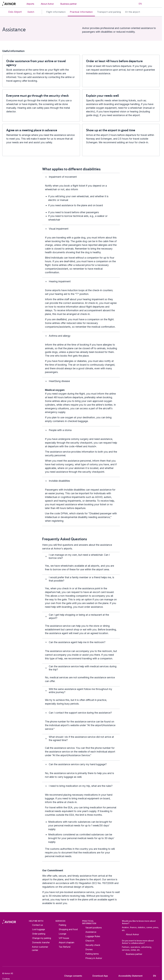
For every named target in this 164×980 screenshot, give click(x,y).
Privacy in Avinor (94, 958)
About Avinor (47, 4)
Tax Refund (64, 947)
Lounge (62, 934)
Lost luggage (39, 929)
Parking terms (92, 954)
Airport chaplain (66, 942)
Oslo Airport (13, 12)
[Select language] (139, 4)
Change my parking (42, 938)
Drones (89, 949)
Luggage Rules (93, 936)
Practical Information (81, 12)
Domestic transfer (41, 942)
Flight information (56, 12)
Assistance (91, 932)
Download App (98, 976)
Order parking (39, 934)
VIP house (64, 938)
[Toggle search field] (149, 4)
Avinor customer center (40, 948)
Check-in (90, 941)
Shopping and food (68, 929)
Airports (30, 4)
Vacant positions (94, 928)
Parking (62, 925)
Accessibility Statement (128, 976)
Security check (93, 945)
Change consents (71, 976)
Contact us (38, 925)
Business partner (69, 4)
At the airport (133, 12)
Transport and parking (109, 12)
